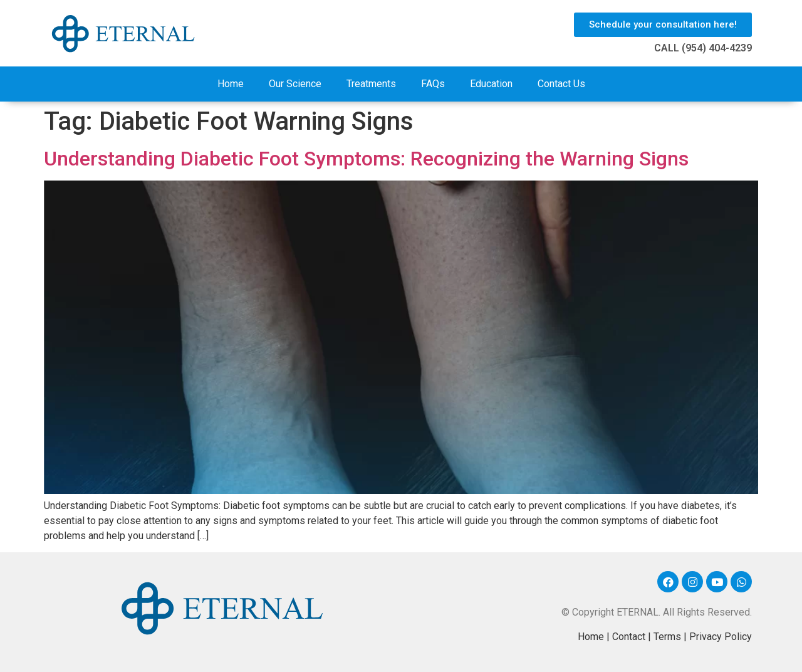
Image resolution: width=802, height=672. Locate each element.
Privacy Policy (721, 637)
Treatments (371, 84)
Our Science (295, 84)
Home (231, 84)
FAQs (433, 84)
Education (491, 84)
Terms (667, 637)
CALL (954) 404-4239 (703, 48)
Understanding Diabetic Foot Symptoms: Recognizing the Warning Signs (366, 159)
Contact (629, 637)
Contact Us (561, 84)
